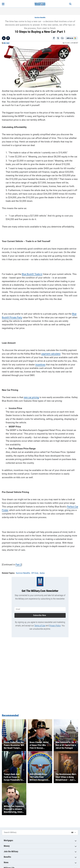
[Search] (70, 4)
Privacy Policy (55, 626)
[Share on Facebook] (54, 38)
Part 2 (18, 565)
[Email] (62, 38)
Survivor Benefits (40, 18)
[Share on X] (58, 38)
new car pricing (31, 397)
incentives (40, 365)
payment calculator (51, 354)
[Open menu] (3, 4)
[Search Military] (36, 832)
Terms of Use (40, 626)
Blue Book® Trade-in (32, 274)
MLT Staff (7, 43)
